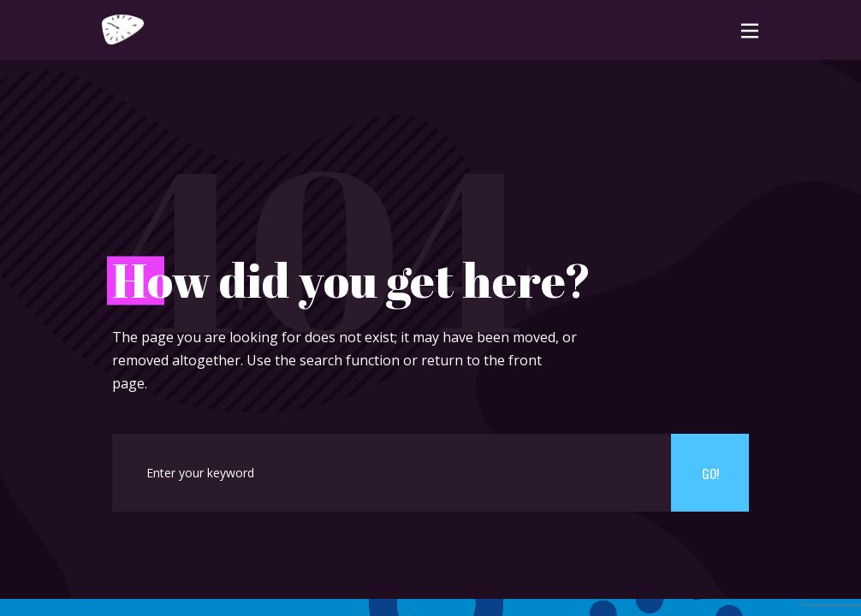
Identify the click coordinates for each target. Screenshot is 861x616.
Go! (710, 473)
